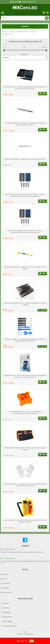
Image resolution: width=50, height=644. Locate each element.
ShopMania (20, 634)
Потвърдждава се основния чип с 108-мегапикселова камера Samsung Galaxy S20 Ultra (25, 562)
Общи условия (7, 617)
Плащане (6, 588)
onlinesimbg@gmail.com (29, 2)
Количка (47, 13)
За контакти (7, 593)
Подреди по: (25, 55)
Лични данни (6, 612)
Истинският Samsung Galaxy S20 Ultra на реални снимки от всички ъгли (22, 552)
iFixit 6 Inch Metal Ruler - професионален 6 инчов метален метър (25, 159)
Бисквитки (6, 608)
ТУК (32, 641)
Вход (44, 13)
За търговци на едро (9, 626)
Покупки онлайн (29, 634)
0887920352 (15, 2)
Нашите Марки (7, 622)
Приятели (6, 603)
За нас (5, 579)
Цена (24, 47)
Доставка (7, 583)
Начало (6, 574)
